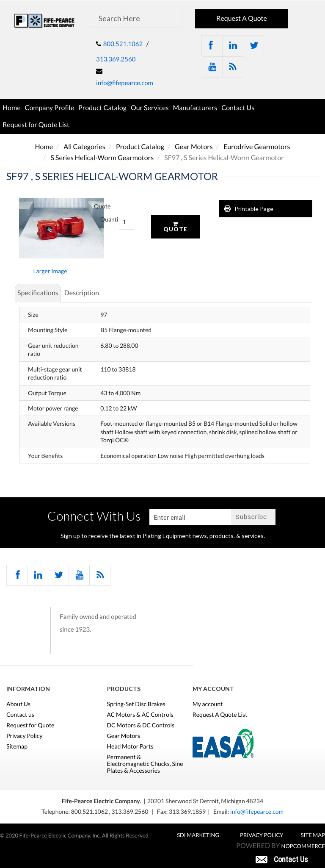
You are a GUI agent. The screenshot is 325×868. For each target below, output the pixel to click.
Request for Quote (30, 725)
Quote (175, 227)
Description (82, 293)
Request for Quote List (36, 125)
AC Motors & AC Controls (140, 715)
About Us (18, 704)
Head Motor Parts (130, 746)
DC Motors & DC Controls (141, 725)
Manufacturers (195, 108)
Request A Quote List (220, 715)
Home (12, 108)
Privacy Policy (24, 736)
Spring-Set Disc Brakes (136, 704)
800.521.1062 (123, 44)
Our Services (150, 108)
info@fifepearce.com (125, 83)
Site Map (313, 835)
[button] (282, 859)
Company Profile (50, 108)
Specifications (38, 293)
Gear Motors (194, 147)
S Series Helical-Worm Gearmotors (102, 158)
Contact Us (238, 108)
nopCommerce (303, 846)
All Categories (84, 147)
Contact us (20, 715)
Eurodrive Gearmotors (257, 147)
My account (208, 704)
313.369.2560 (116, 59)
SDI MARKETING (198, 835)
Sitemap (17, 746)
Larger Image (50, 271)
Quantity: (103, 219)
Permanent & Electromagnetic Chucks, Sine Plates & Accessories (145, 764)
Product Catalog (102, 108)
